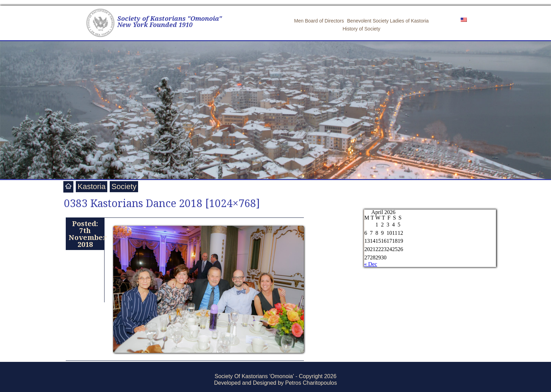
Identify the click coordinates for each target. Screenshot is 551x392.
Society (124, 186)
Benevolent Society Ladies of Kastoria (388, 21)
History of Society (362, 29)
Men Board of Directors (319, 21)
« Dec (371, 264)
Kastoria (92, 186)
